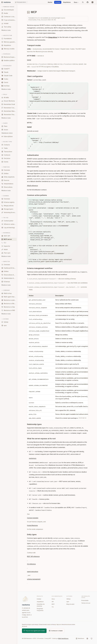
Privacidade (85, 600)
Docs (76, 2)
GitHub (68, 599)
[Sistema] (92, 639)
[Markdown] (80, 639)
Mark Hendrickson (63, 638)
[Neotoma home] (9, 2)
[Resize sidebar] (18, 324)
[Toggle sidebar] (2, 2)
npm (68, 602)
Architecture (7, 35)
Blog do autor (70, 604)
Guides (4, 123)
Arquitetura (67, 2)
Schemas (5, 196)
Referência (6, 233)
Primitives (6, 167)
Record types (7, 142)
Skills (4, 94)
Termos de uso (86, 603)
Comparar (6, 290)
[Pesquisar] (83, 2)
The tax (5, 218)
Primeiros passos (8, 7)
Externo (5, 319)
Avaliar (50, 2)
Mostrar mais (6, 30)
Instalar (58, 2)
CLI (53, 607)
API (53, 602)
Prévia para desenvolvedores (22, 2)
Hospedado (6, 54)
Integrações (6, 66)
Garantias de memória (41, 605)
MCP (53, 604)
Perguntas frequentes (40, 610)
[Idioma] (87, 639)
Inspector (6, 262)
